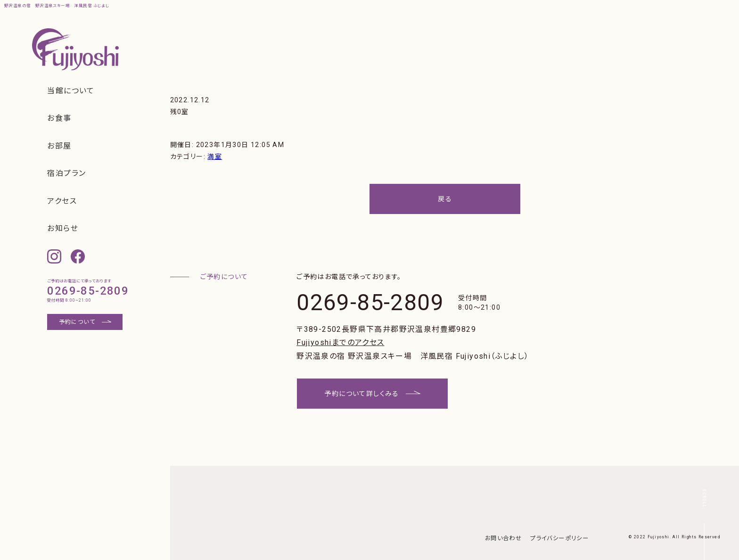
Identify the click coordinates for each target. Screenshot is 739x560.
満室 (215, 156)
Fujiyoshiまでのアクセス (340, 342)
